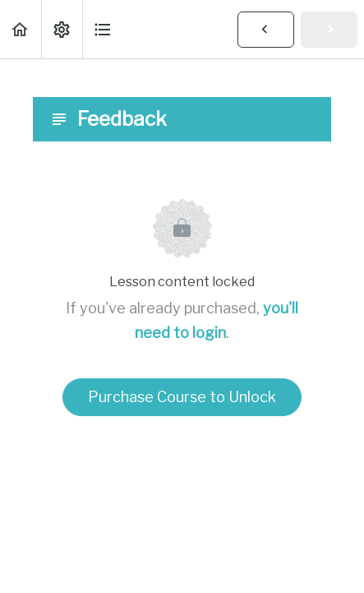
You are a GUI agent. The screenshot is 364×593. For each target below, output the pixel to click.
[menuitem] (62, 29)
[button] (21, 29)
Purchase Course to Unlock (182, 397)
